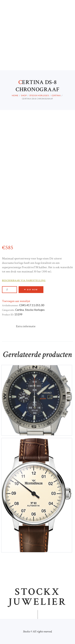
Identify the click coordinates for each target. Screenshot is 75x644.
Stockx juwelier (37, 597)
